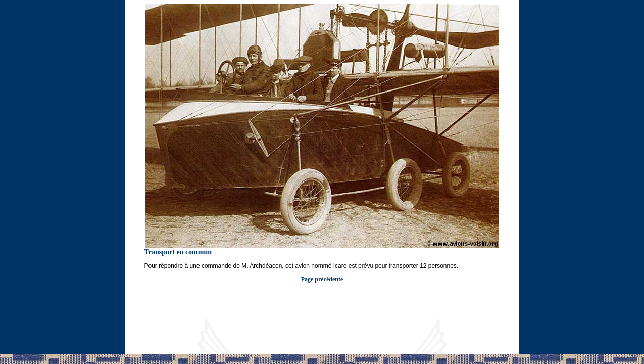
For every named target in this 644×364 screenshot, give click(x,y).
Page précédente (322, 279)
